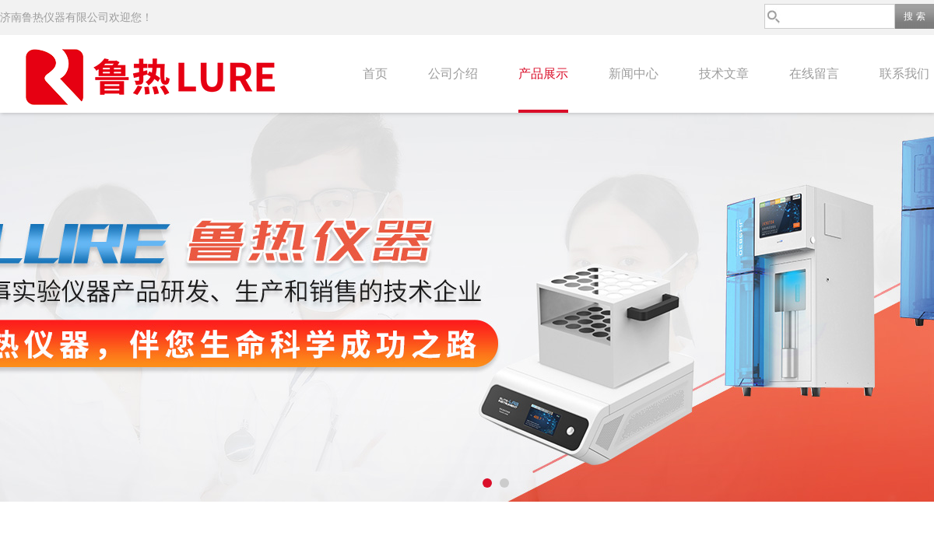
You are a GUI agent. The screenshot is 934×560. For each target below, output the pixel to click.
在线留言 (814, 73)
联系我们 (904, 73)
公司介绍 (453, 73)
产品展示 (543, 73)
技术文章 (724, 73)
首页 (375, 73)
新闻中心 (634, 73)
